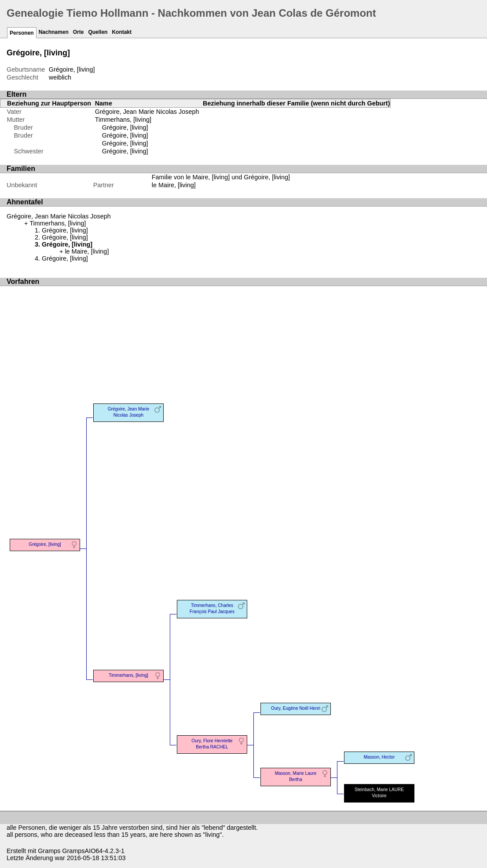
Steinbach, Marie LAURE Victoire (379, 793)
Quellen (98, 32)
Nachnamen (54, 32)
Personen (22, 33)
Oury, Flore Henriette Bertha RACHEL (212, 744)
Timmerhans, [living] (123, 120)
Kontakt (122, 32)
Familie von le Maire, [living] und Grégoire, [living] (221, 177)
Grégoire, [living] (125, 127)
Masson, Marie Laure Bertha (296, 776)
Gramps (49, 851)
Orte (79, 32)
